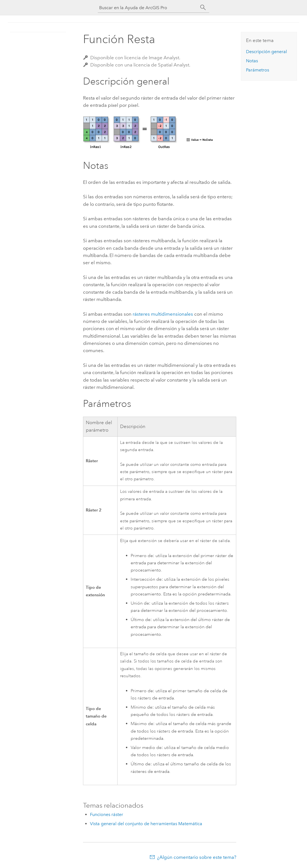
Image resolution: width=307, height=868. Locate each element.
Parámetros (258, 70)
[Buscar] (203, 8)
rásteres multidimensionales (163, 314)
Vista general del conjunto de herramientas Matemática (146, 824)
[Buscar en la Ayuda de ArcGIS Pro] (148, 8)
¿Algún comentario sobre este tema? (197, 857)
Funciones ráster (107, 814)
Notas (252, 61)
